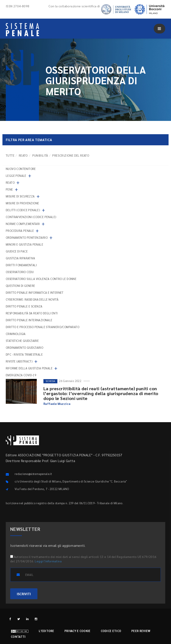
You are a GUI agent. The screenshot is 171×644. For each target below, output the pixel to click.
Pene (9, 189)
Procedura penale (20, 231)
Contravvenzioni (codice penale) (31, 217)
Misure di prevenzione (22, 203)
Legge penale (16, 176)
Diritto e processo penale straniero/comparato (43, 327)
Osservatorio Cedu (20, 272)
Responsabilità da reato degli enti (32, 313)
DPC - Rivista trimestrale (24, 354)
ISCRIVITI (24, 594)
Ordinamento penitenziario (27, 237)
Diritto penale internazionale (29, 320)
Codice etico (111, 631)
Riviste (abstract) (19, 361)
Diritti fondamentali (21, 265)
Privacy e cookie (78, 631)
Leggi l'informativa (48, 561)
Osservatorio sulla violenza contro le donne (41, 279)
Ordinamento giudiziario (24, 348)
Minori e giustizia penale (24, 244)
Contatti (18, 637)
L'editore (47, 631)
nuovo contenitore (21, 169)
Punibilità (40, 155)
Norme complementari (23, 224)
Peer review (141, 631)
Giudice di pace (17, 251)
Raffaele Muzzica (57, 404)
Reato (23, 155)
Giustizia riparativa (20, 258)
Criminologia (16, 334)
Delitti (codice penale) (23, 210)
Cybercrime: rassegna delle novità (32, 299)
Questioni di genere (20, 286)
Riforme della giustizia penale (29, 368)
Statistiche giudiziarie (22, 341)
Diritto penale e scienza (24, 306)
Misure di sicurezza (20, 196)
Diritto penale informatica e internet (35, 292)
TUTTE (10, 155)
